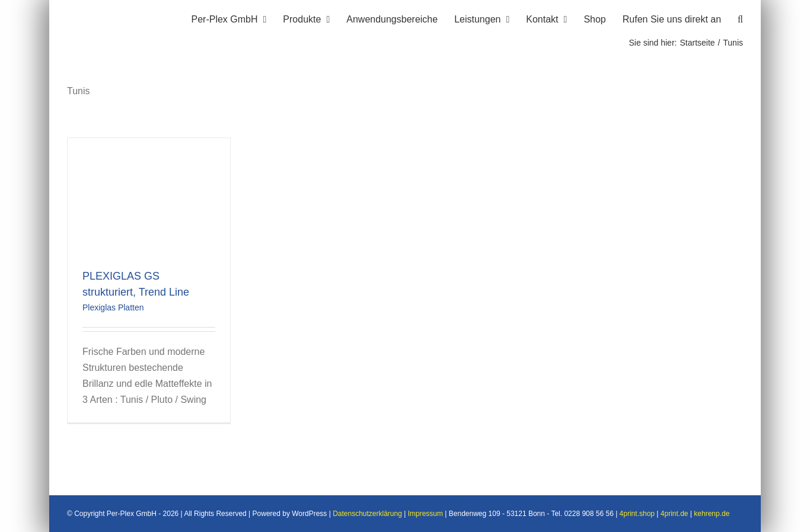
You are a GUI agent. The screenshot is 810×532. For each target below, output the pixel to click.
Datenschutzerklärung (367, 514)
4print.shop (637, 514)
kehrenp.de (712, 514)
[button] (740, 18)
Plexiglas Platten (113, 307)
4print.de (675, 514)
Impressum (425, 514)
